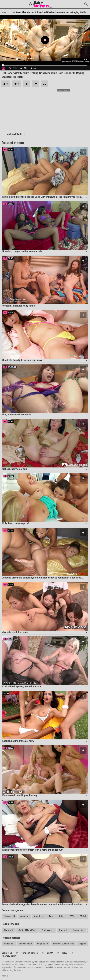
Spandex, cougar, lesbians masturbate (22, 251)
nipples (83, 944)
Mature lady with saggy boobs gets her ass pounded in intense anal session (42, 904)
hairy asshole (25, 944)
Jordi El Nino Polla (27, 930)
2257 (65, 953)
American (39, 916)
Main (4, 12)
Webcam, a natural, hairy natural (19, 306)
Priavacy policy (9, 956)
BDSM (83, 916)
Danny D (63, 930)
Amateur (24, 916)
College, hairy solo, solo (15, 469)
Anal (51, 916)
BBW (72, 916)
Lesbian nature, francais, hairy (18, 741)
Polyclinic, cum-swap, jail (16, 523)
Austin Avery (48, 930)
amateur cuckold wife (64, 944)
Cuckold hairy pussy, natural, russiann (22, 687)
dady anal (9, 944)
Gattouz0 (9, 930)
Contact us (7, 953)
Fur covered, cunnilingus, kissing (20, 795)
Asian (61, 916)
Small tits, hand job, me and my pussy (22, 360)
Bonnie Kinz (78, 930)
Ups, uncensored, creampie (17, 415)
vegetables (42, 944)
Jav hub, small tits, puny (15, 632)
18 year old (9, 916)
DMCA (50, 953)
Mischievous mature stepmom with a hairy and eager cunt (33, 850)
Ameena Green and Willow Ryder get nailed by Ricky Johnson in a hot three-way (44, 578)
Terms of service (30, 953)
